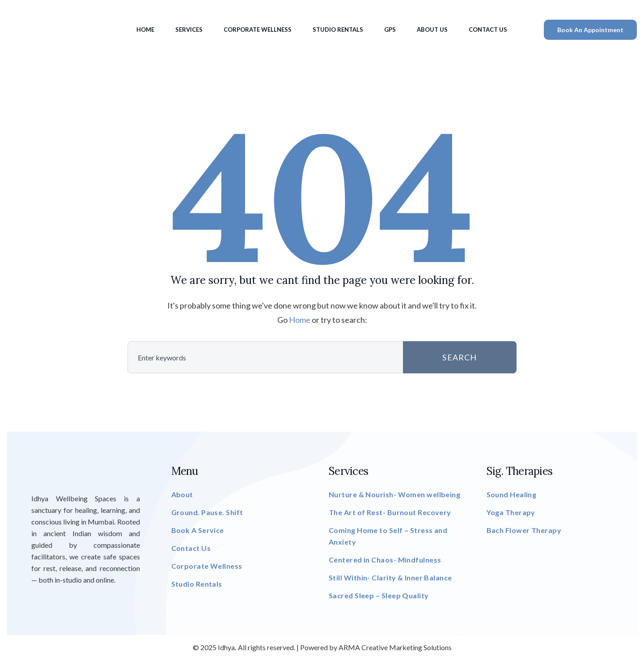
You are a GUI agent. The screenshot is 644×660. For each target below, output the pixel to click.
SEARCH (460, 357)
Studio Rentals (338, 30)
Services (189, 30)
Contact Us (488, 30)
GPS (390, 30)
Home (145, 30)
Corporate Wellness (258, 30)
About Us (432, 30)
